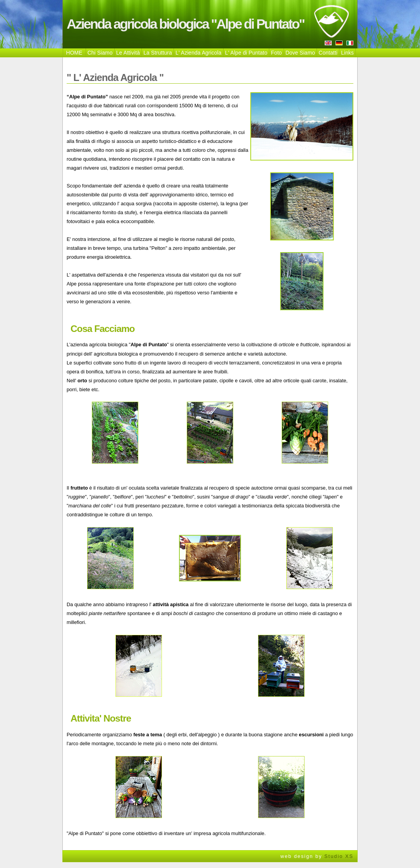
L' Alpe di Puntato (246, 53)
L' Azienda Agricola (198, 53)
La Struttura (158, 53)
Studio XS (339, 856)
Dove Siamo (300, 53)
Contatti (328, 53)
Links (347, 53)
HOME (74, 53)
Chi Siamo (100, 53)
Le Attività (128, 53)
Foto (276, 53)
